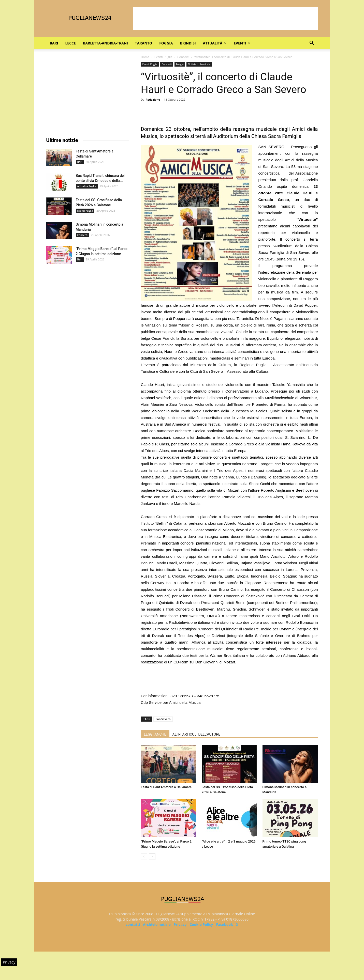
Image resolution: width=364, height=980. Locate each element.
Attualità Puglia (87, 186)
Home (145, 57)
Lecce (70, 43)
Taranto (144, 43)
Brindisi (188, 43)
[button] (312, 44)
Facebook (224, 924)
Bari (54, 43)
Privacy (180, 924)
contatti (133, 924)
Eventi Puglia (163, 57)
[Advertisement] (225, 19)
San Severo (163, 719)
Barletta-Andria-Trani (105, 43)
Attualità (215, 43)
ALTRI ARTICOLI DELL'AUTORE (196, 734)
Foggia (166, 43)
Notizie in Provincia (199, 64)
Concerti (183, 57)
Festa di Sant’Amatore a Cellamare (166, 787)
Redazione (153, 99)
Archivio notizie (157, 924)
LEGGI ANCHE (155, 734)
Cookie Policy (201, 924)
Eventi (242, 43)
